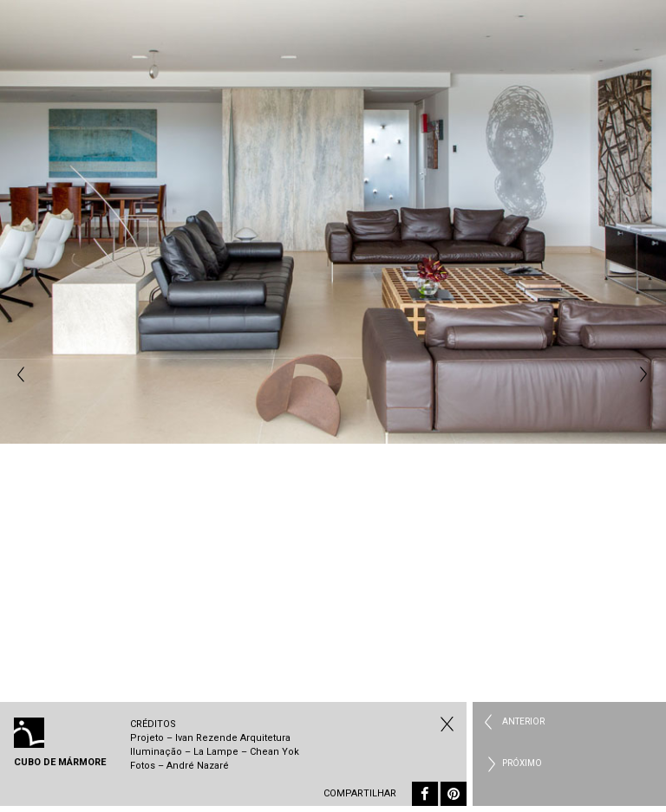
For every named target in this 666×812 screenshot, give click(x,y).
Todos (445, 724)
